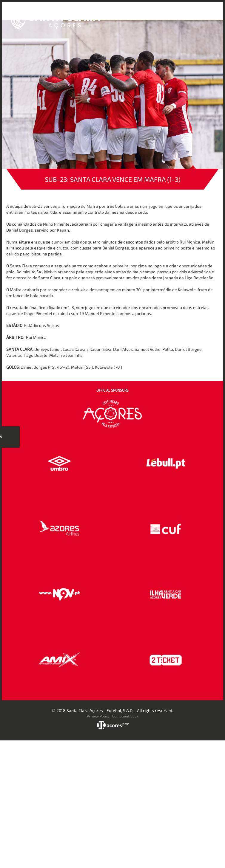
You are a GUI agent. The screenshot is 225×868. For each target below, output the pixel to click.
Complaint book (125, 716)
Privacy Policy (98, 716)
